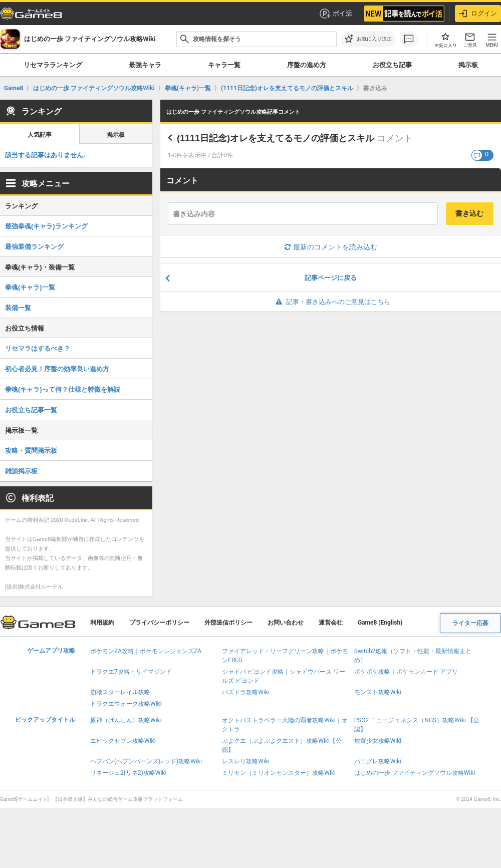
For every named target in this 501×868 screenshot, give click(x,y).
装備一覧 (18, 308)
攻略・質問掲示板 (31, 451)
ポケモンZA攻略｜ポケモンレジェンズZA (146, 651)
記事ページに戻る (331, 278)
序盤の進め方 (307, 65)
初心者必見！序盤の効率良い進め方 (57, 369)
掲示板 (468, 65)
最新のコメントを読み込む (331, 247)
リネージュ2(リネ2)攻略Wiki (128, 773)
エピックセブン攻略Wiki (123, 741)
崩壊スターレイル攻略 (120, 692)
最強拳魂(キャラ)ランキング (46, 226)
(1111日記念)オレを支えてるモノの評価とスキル (276, 138)
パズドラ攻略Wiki (246, 692)
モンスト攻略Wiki (378, 692)
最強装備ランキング (34, 247)
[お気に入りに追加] (368, 39)
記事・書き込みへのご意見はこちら (331, 302)
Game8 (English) (380, 623)
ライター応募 (470, 623)
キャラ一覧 (224, 65)
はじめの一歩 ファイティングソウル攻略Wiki (415, 773)
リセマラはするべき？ (38, 348)
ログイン (478, 14)
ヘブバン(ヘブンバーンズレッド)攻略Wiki (146, 761)
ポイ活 (335, 14)
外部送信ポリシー (228, 623)
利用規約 (102, 623)
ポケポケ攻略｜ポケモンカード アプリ (406, 672)
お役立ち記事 (392, 65)
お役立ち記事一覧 (31, 410)
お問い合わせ (286, 623)
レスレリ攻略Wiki (246, 761)
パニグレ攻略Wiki (378, 761)
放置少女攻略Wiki (378, 741)
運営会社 (331, 623)
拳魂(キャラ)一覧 (30, 287)
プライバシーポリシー (159, 623)
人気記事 (40, 135)
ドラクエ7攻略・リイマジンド (131, 672)
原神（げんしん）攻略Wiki (126, 720)
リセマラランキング (53, 65)
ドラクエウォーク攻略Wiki (126, 704)
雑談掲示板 (21, 471)
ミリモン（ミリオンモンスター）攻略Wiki (279, 773)
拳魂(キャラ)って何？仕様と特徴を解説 (63, 389)
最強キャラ (145, 65)
